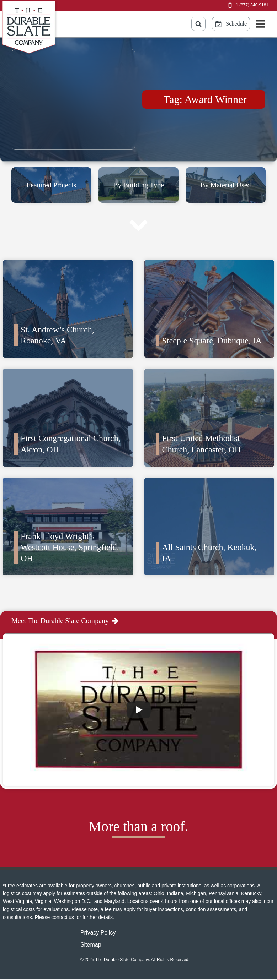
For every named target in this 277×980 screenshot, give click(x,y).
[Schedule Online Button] (231, 24)
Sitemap (91, 945)
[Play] (139, 710)
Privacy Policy (98, 933)
